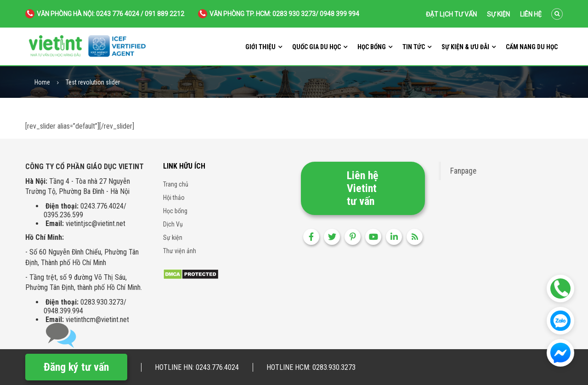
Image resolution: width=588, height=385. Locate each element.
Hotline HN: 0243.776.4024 (197, 367)
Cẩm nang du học (532, 47)
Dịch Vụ (173, 224)
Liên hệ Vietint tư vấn (362, 188)
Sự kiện (498, 14)
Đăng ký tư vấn (76, 367)
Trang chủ (176, 184)
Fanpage (463, 171)
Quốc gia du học (317, 47)
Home (42, 82)
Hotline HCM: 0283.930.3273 (311, 367)
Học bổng (372, 47)
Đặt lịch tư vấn (451, 14)
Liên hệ (531, 14)
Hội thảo (174, 198)
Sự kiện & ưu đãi (465, 47)
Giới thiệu (260, 47)
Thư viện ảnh (180, 251)
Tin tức (414, 47)
